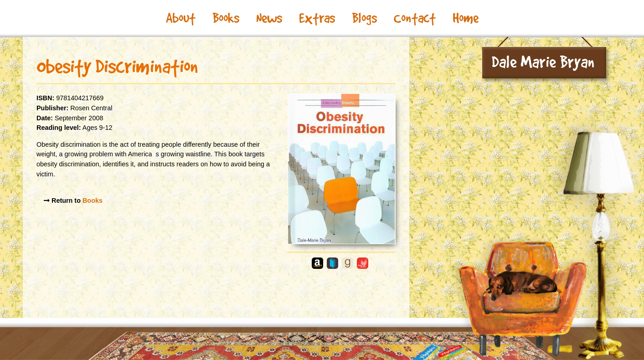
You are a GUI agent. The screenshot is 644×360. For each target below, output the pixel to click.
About (181, 18)
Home (466, 18)
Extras (317, 18)
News (269, 18)
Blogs (364, 18)
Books (226, 18)
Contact (415, 18)
